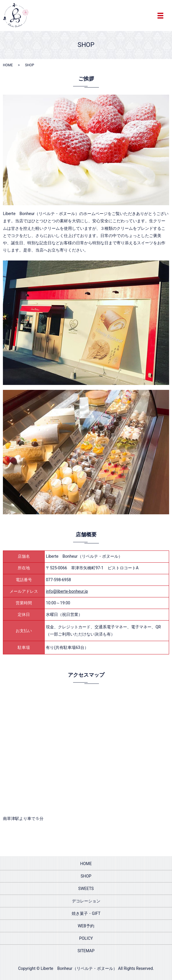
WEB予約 (86, 926)
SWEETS (86, 889)
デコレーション (86, 901)
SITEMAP (86, 951)
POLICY (86, 938)
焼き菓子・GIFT (86, 913)
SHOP (86, 876)
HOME (8, 65)
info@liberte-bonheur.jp (67, 591)
